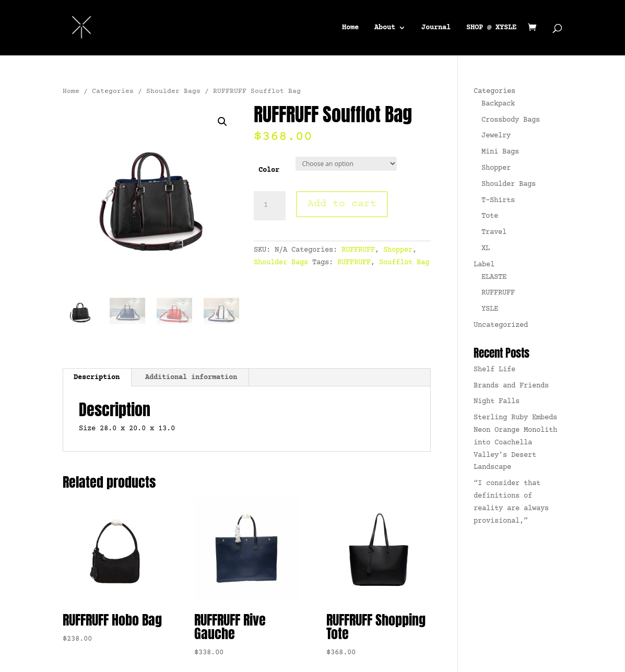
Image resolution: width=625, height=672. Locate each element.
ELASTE (494, 277)
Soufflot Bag (404, 263)
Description (97, 378)
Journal (436, 28)
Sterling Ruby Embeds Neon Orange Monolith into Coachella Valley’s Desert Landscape (515, 443)
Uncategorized (501, 325)
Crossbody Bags (511, 120)
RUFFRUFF (358, 250)
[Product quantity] (269, 206)
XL (486, 249)
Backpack (498, 104)
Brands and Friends (511, 386)
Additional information (191, 378)
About (385, 28)
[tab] (97, 378)
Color (269, 170)
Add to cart (342, 204)
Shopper (398, 250)
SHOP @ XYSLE (491, 28)
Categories (113, 91)
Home (350, 28)
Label (484, 265)
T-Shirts (498, 201)
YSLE (490, 309)
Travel (494, 232)
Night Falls (497, 402)
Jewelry (496, 136)
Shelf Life (494, 370)
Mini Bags (500, 152)
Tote (490, 216)
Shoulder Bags (173, 91)
